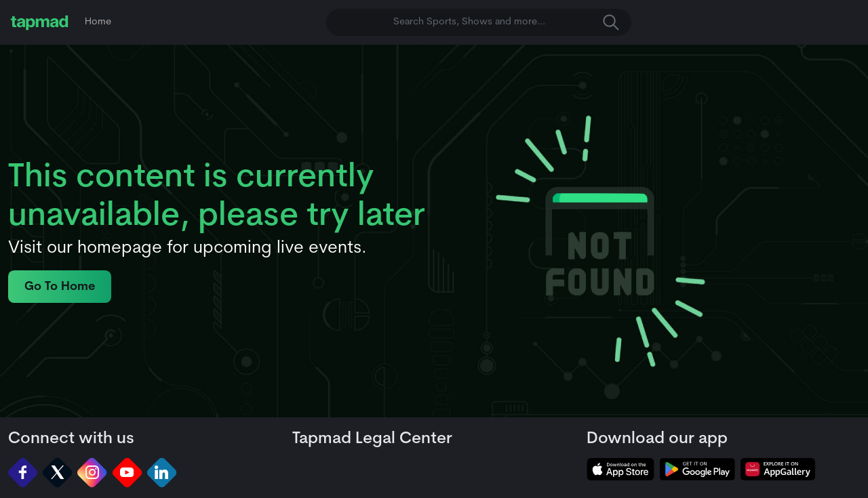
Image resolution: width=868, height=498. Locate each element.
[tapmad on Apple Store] (620, 469)
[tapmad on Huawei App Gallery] (778, 469)
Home (98, 22)
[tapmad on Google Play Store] (697, 469)
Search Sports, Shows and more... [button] (506, 22)
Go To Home (60, 287)
